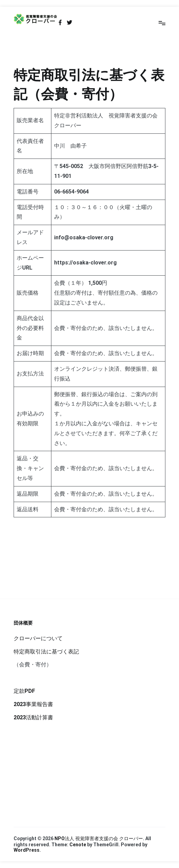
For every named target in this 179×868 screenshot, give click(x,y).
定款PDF (24, 691)
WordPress (27, 850)
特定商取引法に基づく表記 (46, 652)
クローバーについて (38, 638)
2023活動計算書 (33, 717)
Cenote (78, 845)
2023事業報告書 (33, 704)
